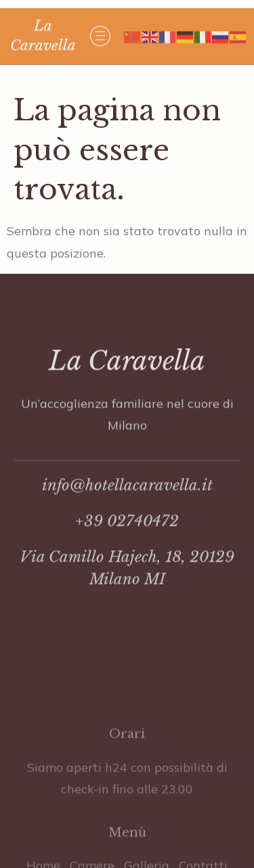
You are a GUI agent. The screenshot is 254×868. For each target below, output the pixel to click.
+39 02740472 (127, 543)
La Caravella (127, 383)
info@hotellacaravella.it (127, 507)
